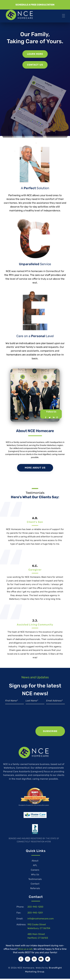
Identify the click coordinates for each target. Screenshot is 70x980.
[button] (35, 5)
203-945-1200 (35, 907)
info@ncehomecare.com (41, 919)
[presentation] (35, 718)
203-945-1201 (35, 913)
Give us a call (25, 949)
